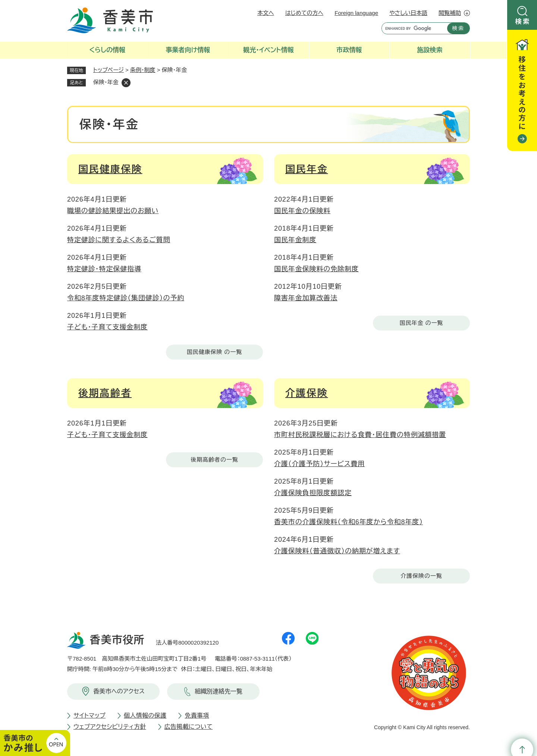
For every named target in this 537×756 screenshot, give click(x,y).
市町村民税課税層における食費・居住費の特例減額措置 (360, 435)
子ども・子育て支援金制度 (107, 327)
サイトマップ (89, 716)
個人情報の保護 (145, 716)
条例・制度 (143, 70)
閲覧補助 (450, 13)
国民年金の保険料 (302, 211)
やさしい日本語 (408, 13)
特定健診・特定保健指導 (104, 269)
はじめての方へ (304, 13)
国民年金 (307, 169)
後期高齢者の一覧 (214, 460)
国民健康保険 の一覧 (214, 352)
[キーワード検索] (413, 28)
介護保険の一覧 (421, 576)
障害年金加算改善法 (306, 298)
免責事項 (197, 716)
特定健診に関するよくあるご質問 (119, 240)
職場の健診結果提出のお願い (113, 211)
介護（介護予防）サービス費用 (319, 464)
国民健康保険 (110, 169)
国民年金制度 (295, 240)
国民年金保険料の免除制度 (316, 269)
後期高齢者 (105, 393)
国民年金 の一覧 (421, 323)
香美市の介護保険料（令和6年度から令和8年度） (348, 522)
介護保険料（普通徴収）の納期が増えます (337, 551)
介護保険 (307, 393)
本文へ (266, 13)
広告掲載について (189, 727)
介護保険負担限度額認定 (313, 493)
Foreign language (356, 13)
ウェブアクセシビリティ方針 (110, 727)
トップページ (109, 70)
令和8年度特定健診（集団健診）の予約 (126, 298)
